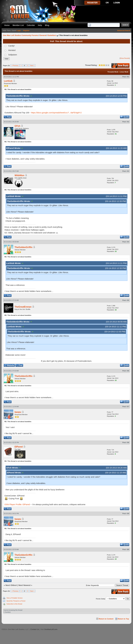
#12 (128, 122)
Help (40, 25)
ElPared (19, 447)
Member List (18, 25)
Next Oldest (11, 585)
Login (19, 31)
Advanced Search (124, 31)
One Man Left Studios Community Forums (21, 35)
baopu (18, 412)
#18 (128, 442)
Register (26, 31)
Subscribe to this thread (14, 604)
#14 (128, 242)
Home (7, 25)
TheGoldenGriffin (24, 247)
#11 (128, 77)
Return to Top (123, 619)
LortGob (8, 81)
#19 (128, 514)
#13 (128, 171)
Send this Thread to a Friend (16, 601)
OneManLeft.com (51, 629)
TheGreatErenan (23, 307)
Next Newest (24, 585)
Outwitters (52, 35)
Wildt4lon (19, 175)
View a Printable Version (15, 598)
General (43, 35)
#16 (128, 371)
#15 (128, 300)
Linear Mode (124, 72)
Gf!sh (17, 126)
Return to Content (106, 619)
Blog (47, 25)
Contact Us (35, 629)
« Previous (15, 66)
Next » (32, 66)
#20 (128, 549)
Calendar (31, 25)
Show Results (125, 58)
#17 (128, 407)
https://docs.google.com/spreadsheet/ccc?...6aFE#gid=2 (56, 113)
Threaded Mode (113, 72)
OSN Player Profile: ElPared (17, 504)
